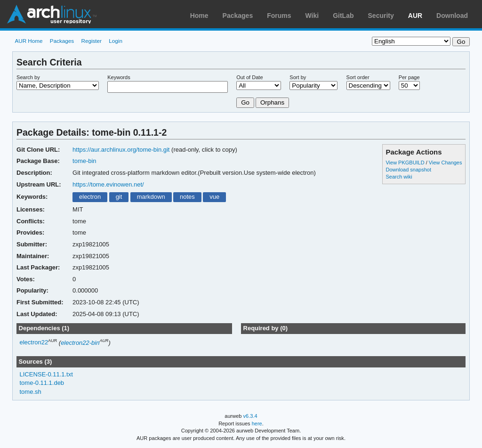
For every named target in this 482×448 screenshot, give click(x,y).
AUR (415, 16)
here (257, 424)
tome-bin (84, 161)
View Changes (446, 163)
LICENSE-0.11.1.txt (46, 374)
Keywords (119, 77)
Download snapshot (408, 170)
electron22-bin (80, 343)
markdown (151, 197)
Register (91, 41)
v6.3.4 (250, 416)
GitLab (343, 16)
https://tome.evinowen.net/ (108, 184)
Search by (28, 77)
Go (245, 102)
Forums (279, 16)
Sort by (298, 77)
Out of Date (249, 77)
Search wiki (399, 177)
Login (116, 41)
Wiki (312, 16)
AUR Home (28, 41)
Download (452, 16)
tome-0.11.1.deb (42, 383)
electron (90, 197)
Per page (409, 77)
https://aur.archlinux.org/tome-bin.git (121, 150)
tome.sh (31, 392)
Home (199, 16)
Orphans (272, 102)
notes (187, 197)
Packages (238, 16)
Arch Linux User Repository (52, 14)
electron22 (34, 343)
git (119, 197)
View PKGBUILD (406, 163)
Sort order (358, 77)
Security (381, 16)
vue (214, 197)
